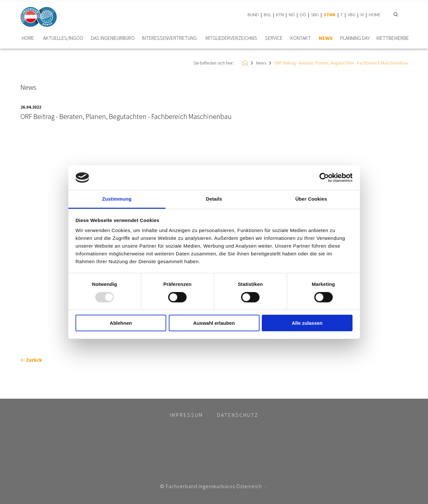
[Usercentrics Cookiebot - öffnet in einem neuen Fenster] (324, 178)
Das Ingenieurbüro (113, 38)
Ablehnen (121, 323)
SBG (315, 15)
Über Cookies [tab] (311, 199)
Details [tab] (214, 199)
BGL (267, 15)
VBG (352, 15)
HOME (375, 15)
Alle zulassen (307, 323)
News (326, 38)
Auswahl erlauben (214, 323)
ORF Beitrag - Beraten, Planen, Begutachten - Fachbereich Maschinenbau (341, 63)
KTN (280, 15)
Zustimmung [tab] (117, 199)
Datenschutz (238, 415)
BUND (253, 15)
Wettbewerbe (393, 38)
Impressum (186, 415)
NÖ (292, 15)
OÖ (303, 15)
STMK (330, 15)
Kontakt (301, 38)
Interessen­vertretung (169, 38)
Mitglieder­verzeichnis (231, 38)
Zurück (31, 360)
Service (274, 38)
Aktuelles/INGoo (63, 38)
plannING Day (355, 38)
